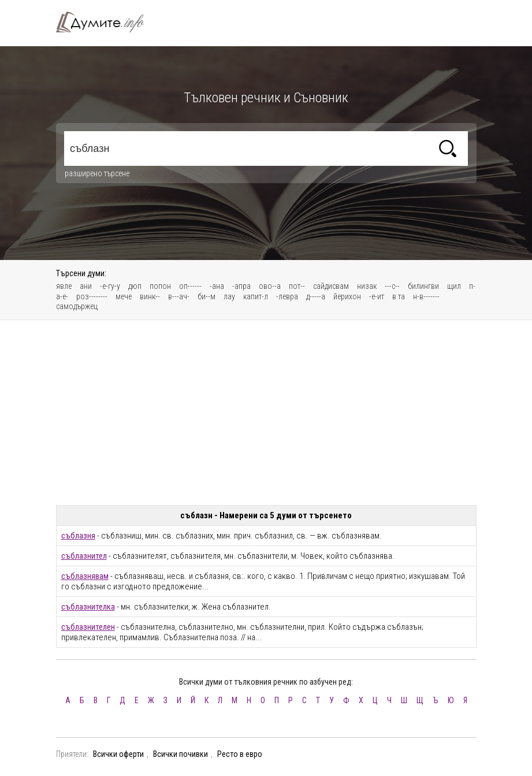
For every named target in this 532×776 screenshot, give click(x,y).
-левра (287, 296)
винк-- (150, 296)
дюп (135, 286)
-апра (241, 286)
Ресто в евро (240, 754)
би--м (207, 296)
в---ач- (179, 296)
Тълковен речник (107, 22)
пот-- (297, 286)
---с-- (392, 286)
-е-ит (377, 296)
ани (86, 286)
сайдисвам (331, 286)
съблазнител (84, 556)
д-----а (316, 296)
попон (160, 286)
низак (367, 286)
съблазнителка (88, 607)
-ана (217, 286)
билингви (423, 286)
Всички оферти (118, 754)
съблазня (78, 536)
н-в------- (426, 296)
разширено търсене (97, 173)
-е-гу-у (110, 286)
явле (64, 286)
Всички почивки (181, 754)
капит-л (256, 296)
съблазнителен (88, 627)
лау (229, 296)
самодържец (77, 306)
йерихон (347, 296)
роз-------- (92, 296)
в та (399, 296)
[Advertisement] (266, 413)
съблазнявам (85, 576)
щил (454, 286)
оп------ (190, 286)
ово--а (270, 286)
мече (124, 296)
